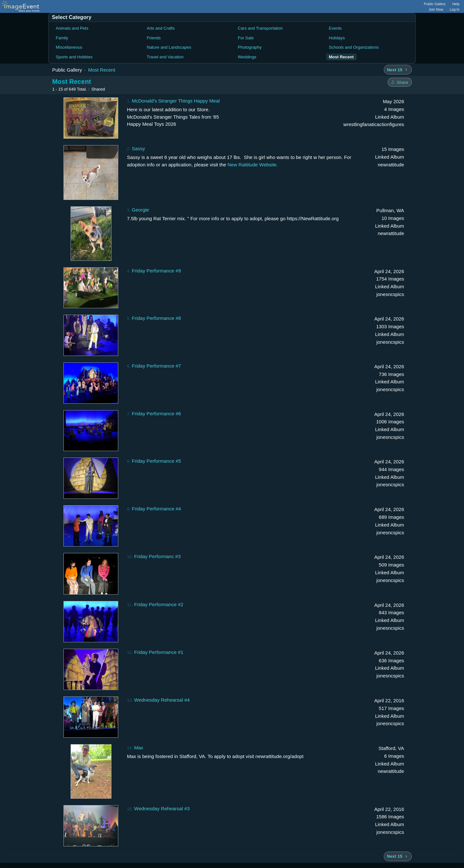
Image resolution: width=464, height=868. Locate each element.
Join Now (436, 9)
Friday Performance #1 (159, 652)
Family (62, 38)
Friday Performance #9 (156, 271)
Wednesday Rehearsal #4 (162, 700)
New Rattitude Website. (253, 165)
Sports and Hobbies (74, 57)
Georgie (140, 210)
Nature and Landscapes (169, 47)
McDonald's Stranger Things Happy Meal (176, 101)
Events (335, 28)
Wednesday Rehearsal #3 (162, 809)
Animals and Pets (72, 28)
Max (139, 748)
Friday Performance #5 (156, 461)
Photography (250, 47)
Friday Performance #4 (156, 509)
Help (456, 4)
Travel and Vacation (165, 57)
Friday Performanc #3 (157, 556)
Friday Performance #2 (159, 604)
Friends (154, 38)
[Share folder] (400, 82)
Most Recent (101, 70)
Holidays (337, 38)
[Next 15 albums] (398, 70)
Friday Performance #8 (156, 318)
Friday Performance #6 (156, 414)
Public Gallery (435, 4)
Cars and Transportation (260, 28)
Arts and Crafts (161, 28)
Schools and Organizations (354, 47)
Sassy (138, 148)
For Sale (246, 38)
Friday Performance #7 (156, 366)
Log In (454, 9)
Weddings (247, 57)
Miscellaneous (69, 47)
